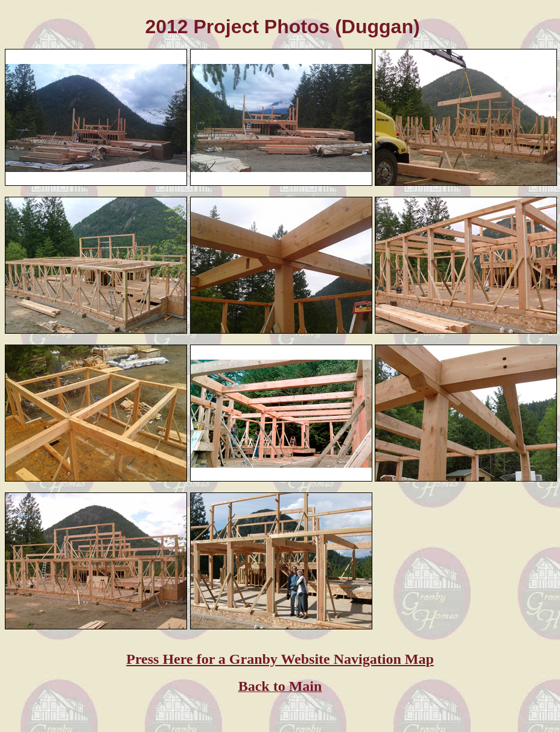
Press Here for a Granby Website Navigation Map (280, 659)
